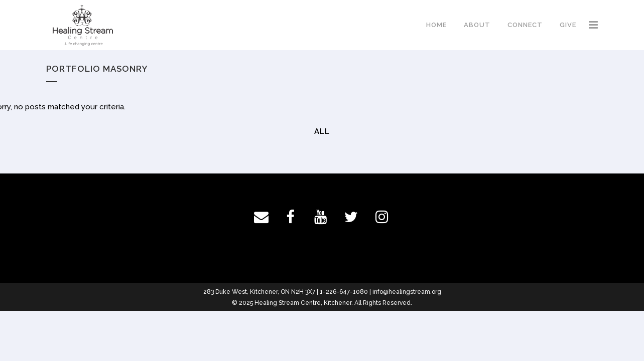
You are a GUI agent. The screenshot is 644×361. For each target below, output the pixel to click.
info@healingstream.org (407, 292)
